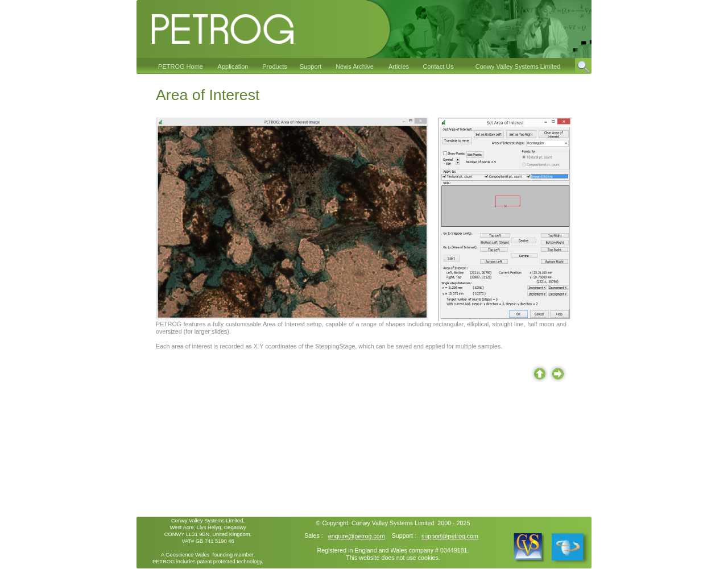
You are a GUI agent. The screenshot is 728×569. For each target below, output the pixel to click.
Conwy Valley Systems (382, 523)
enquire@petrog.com (357, 536)
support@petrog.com (450, 536)
